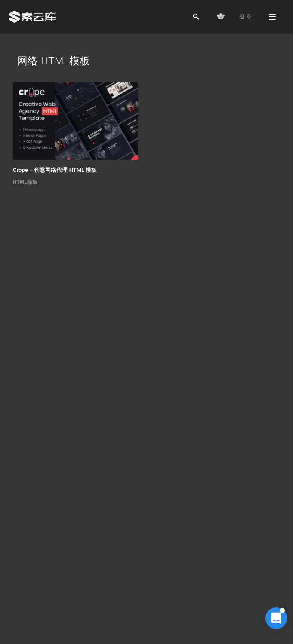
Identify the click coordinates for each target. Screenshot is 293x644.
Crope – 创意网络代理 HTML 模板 (55, 170)
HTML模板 (25, 182)
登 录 (246, 17)
